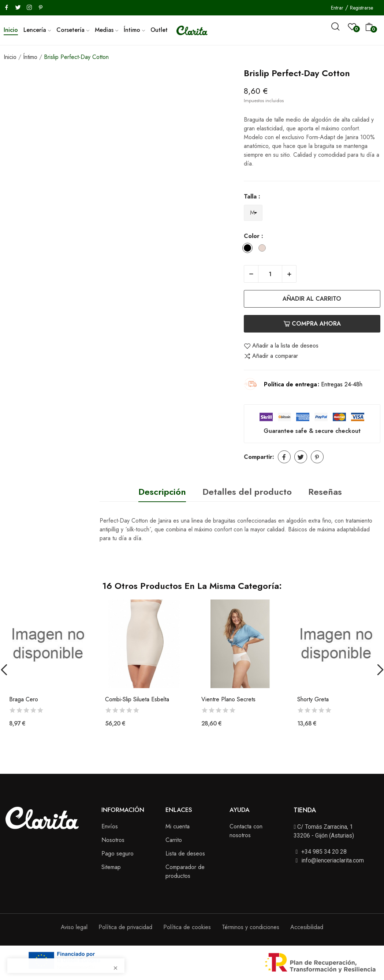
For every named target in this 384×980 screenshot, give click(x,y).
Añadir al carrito (312, 299)
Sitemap (111, 867)
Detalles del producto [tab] (247, 492)
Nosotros (113, 840)
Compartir (284, 457)
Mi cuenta (178, 826)
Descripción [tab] (162, 492)
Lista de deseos (185, 853)
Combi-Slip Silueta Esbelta (137, 699)
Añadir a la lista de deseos (281, 346)
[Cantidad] (270, 274)
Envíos (110, 826)
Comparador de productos (185, 871)
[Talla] (253, 213)
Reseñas (325, 492)
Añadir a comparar (271, 356)
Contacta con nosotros (246, 831)
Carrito (174, 840)
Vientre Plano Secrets (228, 699)
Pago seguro (118, 853)
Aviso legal (74, 927)
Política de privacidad (125, 927)
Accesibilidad (307, 927)
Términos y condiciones (251, 927)
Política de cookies (187, 927)
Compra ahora (312, 324)
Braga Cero (24, 699)
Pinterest (317, 457)
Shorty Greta (313, 699)
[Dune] (264, 249)
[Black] (249, 249)
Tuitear (301, 457)
